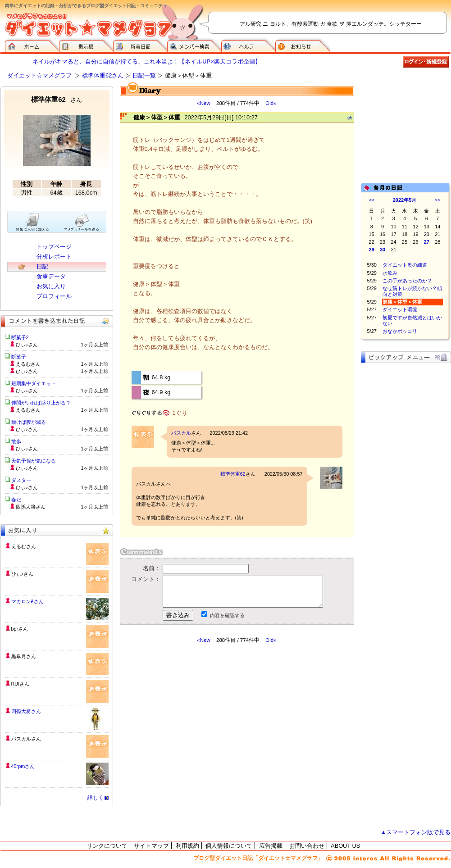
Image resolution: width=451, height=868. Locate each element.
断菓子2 (20, 337)
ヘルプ (248, 45)
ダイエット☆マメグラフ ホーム (32, 45)
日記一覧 (144, 75)
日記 (42, 266)
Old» (271, 103)
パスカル (181, 433)
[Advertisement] (406, 132)
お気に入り (51, 286)
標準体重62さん (103, 75)
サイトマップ (151, 846)
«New (203, 103)
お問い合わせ (307, 846)
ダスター (21, 480)
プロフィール (54, 296)
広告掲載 (271, 846)
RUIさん (20, 684)
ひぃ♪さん (22, 574)
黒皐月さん (24, 656)
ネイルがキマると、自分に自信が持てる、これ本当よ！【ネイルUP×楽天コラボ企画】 (146, 61)
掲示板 (86, 45)
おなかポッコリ (400, 331)
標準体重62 (233, 474)
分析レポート (54, 257)
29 (372, 250)
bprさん (20, 629)
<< (372, 200)
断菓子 (19, 357)
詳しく (96, 798)
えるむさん (24, 546)
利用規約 (187, 846)
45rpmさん (23, 766)
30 (383, 250)
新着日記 (140, 45)
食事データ (51, 276)
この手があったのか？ (407, 281)
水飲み (390, 273)
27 (427, 242)
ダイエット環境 (400, 309)
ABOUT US (345, 846)
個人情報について (229, 846)
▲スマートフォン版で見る (416, 832)
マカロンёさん (27, 601)
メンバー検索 (194, 45)
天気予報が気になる (34, 461)
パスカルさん (26, 739)
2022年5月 (405, 200)
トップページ (54, 247)
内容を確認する (227, 615)
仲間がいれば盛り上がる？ (41, 403)
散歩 (16, 441)
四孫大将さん (26, 711)
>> (438, 200)
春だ (16, 500)
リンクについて (107, 846)
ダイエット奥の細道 (405, 265)
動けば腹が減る (29, 422)
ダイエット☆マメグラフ (39, 75)
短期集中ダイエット (34, 383)
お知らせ (303, 45)
